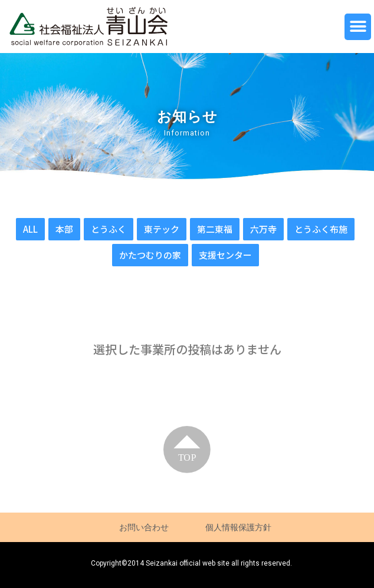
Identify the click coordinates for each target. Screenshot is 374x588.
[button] (358, 27)
